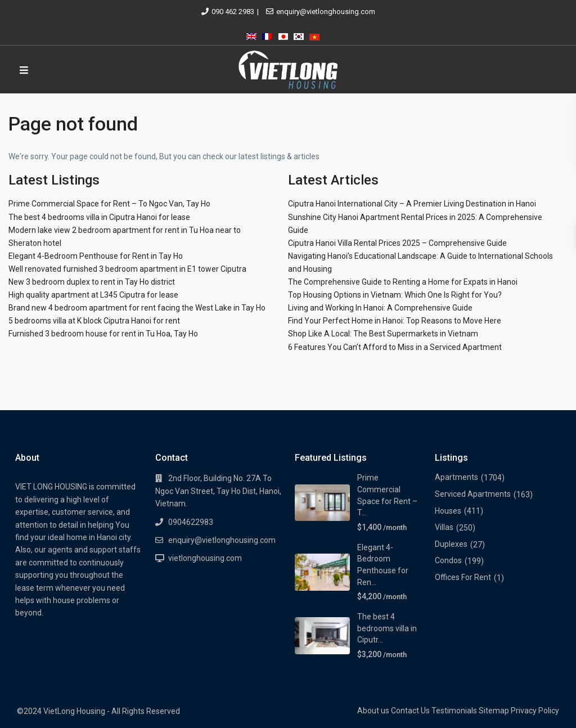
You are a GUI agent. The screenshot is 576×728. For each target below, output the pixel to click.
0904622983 (191, 522)
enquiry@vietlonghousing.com (326, 12)
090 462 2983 (233, 12)
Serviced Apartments (473, 494)
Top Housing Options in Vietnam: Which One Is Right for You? (395, 295)
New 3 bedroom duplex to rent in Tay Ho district (92, 282)
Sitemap (494, 711)
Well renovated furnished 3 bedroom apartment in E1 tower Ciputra (127, 269)
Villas (444, 527)
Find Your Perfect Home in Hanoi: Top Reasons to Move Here (395, 321)
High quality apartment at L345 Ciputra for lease (93, 295)
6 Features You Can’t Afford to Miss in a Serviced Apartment (395, 347)
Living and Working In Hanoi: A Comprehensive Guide (380, 308)
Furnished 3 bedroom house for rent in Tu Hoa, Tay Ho (103, 334)
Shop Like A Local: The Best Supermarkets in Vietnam (383, 334)
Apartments (456, 477)
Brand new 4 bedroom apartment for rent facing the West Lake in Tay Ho (137, 308)
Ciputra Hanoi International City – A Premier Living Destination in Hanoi (412, 204)
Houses (448, 511)
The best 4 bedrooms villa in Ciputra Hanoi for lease (99, 217)
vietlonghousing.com (205, 558)
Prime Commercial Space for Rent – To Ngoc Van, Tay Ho (109, 204)
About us (373, 711)
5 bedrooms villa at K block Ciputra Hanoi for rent (94, 321)
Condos (448, 560)
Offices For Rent (463, 577)
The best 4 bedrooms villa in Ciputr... (387, 628)
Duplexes (451, 544)
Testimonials (454, 711)
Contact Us (410, 711)
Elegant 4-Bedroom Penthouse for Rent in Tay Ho (96, 256)
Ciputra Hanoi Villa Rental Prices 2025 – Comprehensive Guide (397, 243)
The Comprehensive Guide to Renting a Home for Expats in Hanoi (403, 282)
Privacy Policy (535, 711)
